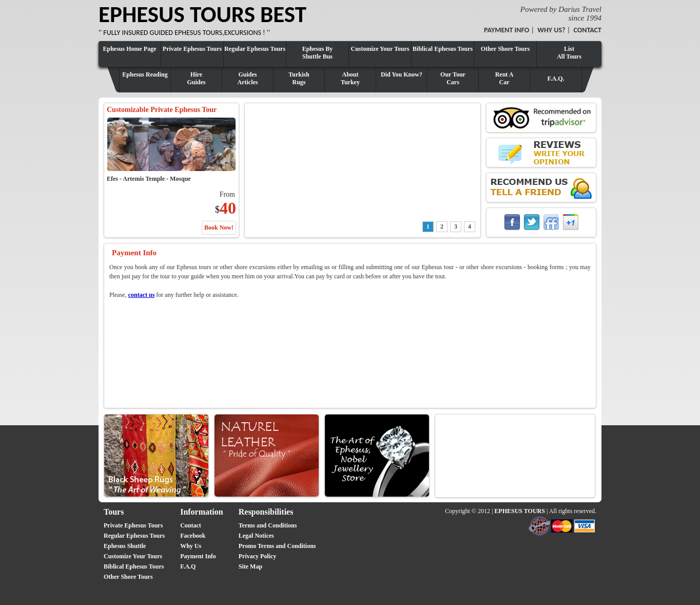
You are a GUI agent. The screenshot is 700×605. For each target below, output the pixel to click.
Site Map (250, 566)
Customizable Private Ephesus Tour (162, 110)
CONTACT (587, 30)
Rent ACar (504, 78)
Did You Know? (402, 74)
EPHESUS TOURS (520, 511)
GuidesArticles (248, 78)
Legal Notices (256, 536)
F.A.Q (188, 566)
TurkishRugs (299, 78)
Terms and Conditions (268, 525)
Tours (114, 512)
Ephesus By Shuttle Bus (318, 53)
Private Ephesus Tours (192, 49)
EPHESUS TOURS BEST (202, 14)
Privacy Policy (258, 556)
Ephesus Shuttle (125, 546)
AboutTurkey (350, 78)
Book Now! (219, 228)
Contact (191, 525)
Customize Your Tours (380, 49)
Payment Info (198, 556)
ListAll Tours (569, 53)
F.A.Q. (556, 79)
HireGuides (196, 78)
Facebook (193, 536)
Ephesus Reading (145, 74)
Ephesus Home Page (129, 49)
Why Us (191, 546)
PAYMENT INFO (507, 30)
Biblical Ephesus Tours (443, 49)
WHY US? (551, 30)
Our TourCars (453, 78)
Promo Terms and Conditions (277, 546)
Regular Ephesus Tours (255, 49)
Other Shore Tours (505, 49)
